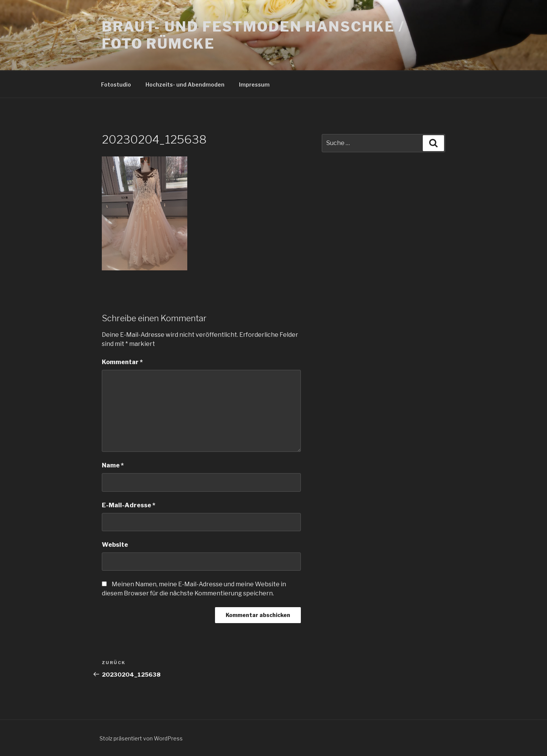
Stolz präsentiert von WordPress (141, 738)
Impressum (254, 84)
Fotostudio (116, 84)
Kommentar (122, 362)
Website (115, 545)
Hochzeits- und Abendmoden (185, 84)
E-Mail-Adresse (129, 505)
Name (113, 465)
